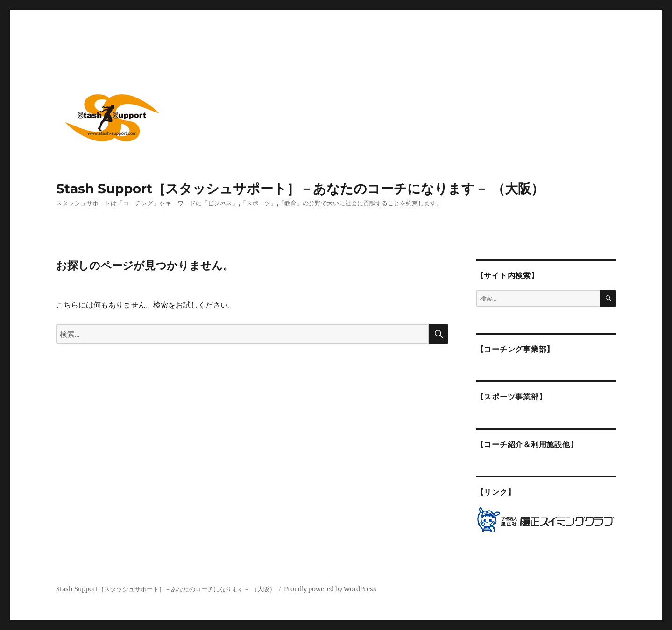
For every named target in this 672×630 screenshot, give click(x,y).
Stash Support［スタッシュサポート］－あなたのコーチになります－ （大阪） (300, 189)
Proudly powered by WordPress (330, 589)
